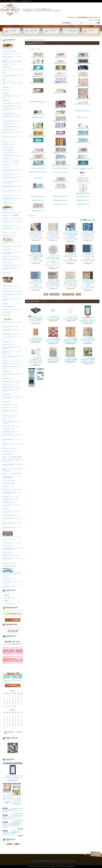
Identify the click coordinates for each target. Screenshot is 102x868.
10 (64, 294)
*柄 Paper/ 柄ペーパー (8, 67)
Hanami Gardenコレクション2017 (38, 157)
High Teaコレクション (61, 186)
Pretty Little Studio (7, 454)
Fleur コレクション (83, 74)
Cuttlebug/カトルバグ (8, 203)
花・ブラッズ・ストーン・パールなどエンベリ (83, 168)
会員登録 (82, 17)
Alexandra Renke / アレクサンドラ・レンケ (12, 117)
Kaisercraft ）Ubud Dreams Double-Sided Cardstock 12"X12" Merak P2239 (36, 278)
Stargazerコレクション (83, 68)
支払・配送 (35, 861)
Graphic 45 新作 (8, 46)
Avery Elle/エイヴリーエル (10, 124)
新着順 (94, 220)
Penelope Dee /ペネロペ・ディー (11, 426)
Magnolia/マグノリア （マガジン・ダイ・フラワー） (12, 353)
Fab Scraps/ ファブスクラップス (11, 257)
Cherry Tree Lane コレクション (61, 163)
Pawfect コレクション (83, 150)
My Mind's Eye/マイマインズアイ (11, 381)
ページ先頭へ (96, 854)
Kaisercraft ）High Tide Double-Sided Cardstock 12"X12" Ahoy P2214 (53, 229)
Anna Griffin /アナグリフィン (10, 114)
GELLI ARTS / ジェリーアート (11, 586)
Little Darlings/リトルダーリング (11, 334)
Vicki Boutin (6, 87)
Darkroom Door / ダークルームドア (12, 212)
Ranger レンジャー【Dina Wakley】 (12, 473)
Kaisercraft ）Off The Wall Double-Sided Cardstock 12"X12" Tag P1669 (88, 229)
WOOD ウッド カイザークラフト (38, 172)
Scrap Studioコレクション (83, 55)
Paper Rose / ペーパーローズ (10, 410)
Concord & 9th (6, 167)
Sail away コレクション (38, 210)
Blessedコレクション (61, 55)
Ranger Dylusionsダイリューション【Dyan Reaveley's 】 (12, 477)
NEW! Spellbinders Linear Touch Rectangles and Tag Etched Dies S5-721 (36, 334)
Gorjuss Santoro (7, 273)
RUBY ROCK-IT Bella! (9, 484)
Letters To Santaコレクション (61, 196)
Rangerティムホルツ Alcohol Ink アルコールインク (12, 461)
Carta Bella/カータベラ (9, 147)
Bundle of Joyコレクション (83, 83)
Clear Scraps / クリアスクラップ (11, 161)
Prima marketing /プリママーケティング (12, 436)
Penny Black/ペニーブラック (10, 416)
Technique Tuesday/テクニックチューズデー (12, 528)
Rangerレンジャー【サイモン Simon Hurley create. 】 (12, 470)
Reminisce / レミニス (8, 487)
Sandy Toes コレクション (83, 163)
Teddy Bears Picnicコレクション (38, 134)
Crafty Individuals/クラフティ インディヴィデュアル (12, 183)
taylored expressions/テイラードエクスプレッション (13, 524)
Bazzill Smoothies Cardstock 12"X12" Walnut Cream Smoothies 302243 (53, 313)
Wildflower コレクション (38, 150)
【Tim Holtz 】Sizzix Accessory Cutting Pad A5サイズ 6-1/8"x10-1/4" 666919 (70, 313)
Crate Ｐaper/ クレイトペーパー (11, 195)
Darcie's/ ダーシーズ (8, 208)
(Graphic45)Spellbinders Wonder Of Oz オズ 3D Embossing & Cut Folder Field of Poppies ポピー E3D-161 (88, 314)
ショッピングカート (90, 31)
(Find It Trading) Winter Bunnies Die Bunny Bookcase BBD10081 (53, 354)
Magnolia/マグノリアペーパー (11, 364)
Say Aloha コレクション (38, 117)
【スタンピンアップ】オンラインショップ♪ (13, 680)
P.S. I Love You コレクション (61, 179)
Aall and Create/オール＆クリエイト (12, 127)
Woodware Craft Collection (9, 566)
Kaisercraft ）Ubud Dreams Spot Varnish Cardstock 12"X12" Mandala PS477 (53, 253)
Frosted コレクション (61, 157)
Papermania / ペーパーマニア (10, 405)
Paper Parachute (7, 402)
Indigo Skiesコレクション (38, 186)
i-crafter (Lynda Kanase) (9, 306)
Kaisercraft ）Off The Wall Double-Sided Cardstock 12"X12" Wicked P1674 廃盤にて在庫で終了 (70, 230)
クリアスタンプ (38, 178)
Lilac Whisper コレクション (38, 196)
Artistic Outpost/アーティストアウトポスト (12, 97)
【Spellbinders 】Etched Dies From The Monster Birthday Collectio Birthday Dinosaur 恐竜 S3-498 (36, 356)
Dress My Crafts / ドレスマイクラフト (13, 247)
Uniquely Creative (7, 553)
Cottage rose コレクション (38, 206)
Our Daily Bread (7, 394)
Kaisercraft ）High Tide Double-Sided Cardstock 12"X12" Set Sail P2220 (36, 229)
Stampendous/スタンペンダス (10, 500)
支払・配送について (31, 31)
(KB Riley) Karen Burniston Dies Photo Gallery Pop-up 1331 (40, 374)
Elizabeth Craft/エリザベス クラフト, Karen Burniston (12, 253)
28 (77, 294)
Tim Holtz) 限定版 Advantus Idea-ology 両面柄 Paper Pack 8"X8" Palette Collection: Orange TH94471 (70, 335)
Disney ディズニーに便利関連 (11, 215)
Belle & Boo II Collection (9, 51)
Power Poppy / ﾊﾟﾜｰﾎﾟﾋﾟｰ (9, 429)
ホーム (12, 31)
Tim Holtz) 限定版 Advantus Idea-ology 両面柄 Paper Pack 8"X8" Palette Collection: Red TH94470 (53, 335)
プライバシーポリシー (62, 861)
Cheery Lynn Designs (8, 150)
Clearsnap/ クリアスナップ (10, 64)
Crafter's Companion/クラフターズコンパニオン (12, 178)
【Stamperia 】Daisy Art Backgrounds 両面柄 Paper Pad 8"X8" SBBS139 (70, 354)
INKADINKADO (7, 312)
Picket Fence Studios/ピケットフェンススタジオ (12, 423)
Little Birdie (6, 93)
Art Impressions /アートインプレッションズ (12, 110)
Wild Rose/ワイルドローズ (10, 563)
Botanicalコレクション (61, 112)
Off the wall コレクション (83, 204)
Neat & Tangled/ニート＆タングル (12, 387)
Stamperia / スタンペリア (9, 502)
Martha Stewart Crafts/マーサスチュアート (12, 375)
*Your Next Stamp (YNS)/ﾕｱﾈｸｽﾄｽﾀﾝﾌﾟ (12, 571)
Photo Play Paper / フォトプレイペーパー (12, 440)
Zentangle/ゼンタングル (9, 579)
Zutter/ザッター (7, 576)
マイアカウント (95, 17)
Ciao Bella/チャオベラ (8, 158)
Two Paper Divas (7, 545)
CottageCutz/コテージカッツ (10, 174)
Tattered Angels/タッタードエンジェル (12, 519)
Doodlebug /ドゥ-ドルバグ (9, 236)
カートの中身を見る (13, 620)
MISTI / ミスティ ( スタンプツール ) (12, 70)
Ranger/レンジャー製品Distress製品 (12, 457)
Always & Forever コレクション (83, 61)
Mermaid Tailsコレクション (38, 68)
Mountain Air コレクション (61, 61)
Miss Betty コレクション (38, 91)
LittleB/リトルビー (7, 341)
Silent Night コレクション (61, 91)
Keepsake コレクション (38, 200)
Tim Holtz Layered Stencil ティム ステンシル (12, 76)
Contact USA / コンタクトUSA (11, 164)
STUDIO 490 (6, 508)
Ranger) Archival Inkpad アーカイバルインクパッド (12, 465)
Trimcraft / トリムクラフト (10, 540)
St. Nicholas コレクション (38, 112)
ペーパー (83, 173)
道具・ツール (6, 80)
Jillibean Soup (6, 315)
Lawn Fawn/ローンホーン (9, 344)
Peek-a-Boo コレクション (83, 179)
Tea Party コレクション (61, 104)
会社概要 (7, 595)
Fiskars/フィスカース (8, 262)
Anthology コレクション (38, 55)
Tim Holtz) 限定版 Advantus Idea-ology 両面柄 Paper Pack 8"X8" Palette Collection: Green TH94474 (88, 355)
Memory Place (6, 90)
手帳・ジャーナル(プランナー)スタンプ (12, 84)
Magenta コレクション (61, 133)
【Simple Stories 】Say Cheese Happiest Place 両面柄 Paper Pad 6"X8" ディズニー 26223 (17, 794)
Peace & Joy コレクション (38, 61)
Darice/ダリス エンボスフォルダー (12, 218)
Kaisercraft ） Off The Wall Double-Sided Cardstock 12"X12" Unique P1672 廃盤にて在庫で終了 (36, 252)
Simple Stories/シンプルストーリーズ (12, 489)
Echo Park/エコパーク (8, 249)
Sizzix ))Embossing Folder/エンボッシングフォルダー (12, 493)
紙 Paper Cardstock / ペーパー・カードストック (12, 58)
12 (70, 294)
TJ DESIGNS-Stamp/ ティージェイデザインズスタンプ (12, 549)
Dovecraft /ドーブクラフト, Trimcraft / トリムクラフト (13, 222)
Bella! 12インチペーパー (9, 141)
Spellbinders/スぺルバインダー (11, 497)
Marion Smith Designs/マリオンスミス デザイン (13, 367)
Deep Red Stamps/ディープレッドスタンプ (13, 229)
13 (73, 294)
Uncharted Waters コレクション (83, 103)
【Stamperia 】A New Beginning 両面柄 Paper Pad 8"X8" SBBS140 (12, 810)
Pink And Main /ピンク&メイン (11, 432)
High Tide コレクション (61, 204)
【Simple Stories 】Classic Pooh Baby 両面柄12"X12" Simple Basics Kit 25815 (12, 833)
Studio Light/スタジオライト (10, 515)
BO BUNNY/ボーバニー (9, 144)
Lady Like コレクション (83, 126)
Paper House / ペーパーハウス (10, 407)
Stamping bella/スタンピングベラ (11, 505)
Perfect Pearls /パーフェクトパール (12, 54)
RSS (9, 844)
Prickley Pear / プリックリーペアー (12, 451)
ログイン (72, 17)
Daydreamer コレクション (61, 200)
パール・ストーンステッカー (61, 172)
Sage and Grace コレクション (83, 189)
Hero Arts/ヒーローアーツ (9, 289)
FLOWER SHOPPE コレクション (38, 102)
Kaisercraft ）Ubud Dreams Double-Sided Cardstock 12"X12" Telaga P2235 (88, 252)
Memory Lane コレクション (38, 81)
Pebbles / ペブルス (7, 419)
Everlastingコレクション (38, 74)
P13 (4, 413)
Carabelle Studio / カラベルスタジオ (12, 156)
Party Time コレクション (83, 200)
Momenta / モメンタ (8, 378)
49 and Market (6, 101)
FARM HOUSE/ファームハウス (11, 260)
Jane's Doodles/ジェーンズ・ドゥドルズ (12, 321)
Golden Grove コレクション (83, 196)
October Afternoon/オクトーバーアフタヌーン (12, 391)
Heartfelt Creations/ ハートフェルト (12, 281)
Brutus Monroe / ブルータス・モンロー (12, 138)
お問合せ (71, 31)
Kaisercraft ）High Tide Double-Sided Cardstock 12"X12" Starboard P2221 (53, 278)
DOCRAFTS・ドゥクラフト (10, 233)
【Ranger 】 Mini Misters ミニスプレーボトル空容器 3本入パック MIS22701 (32, 377)
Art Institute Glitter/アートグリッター (12, 106)
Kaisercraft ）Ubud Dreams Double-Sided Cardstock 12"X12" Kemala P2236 (70, 252)
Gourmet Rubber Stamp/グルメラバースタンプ (12, 269)
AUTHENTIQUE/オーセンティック (12, 121)
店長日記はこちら (13, 689)
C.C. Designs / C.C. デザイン (10, 153)
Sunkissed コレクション (38, 126)
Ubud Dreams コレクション (83, 140)
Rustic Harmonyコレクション (61, 119)
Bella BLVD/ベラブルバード (10, 129)
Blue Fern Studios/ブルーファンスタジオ (13, 133)
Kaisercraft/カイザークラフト (10, 327)
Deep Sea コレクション (38, 140)
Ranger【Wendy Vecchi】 (9, 481)
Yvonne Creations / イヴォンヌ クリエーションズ (12, 583)
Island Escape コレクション (61, 150)
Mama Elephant (6, 371)
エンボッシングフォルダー (38, 168)
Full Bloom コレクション (61, 74)
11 (67, 294)
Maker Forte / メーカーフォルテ (11, 361)
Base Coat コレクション (61, 142)
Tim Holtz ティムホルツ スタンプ (12, 534)
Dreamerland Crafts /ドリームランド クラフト (12, 241)
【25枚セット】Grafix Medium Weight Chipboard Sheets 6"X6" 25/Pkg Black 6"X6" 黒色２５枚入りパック (36, 314)
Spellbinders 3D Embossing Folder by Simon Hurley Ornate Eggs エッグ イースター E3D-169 (13, 772)
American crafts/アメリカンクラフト (12, 103)
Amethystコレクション (61, 125)
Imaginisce (5, 304)
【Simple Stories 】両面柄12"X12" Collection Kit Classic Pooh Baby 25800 (12, 817)
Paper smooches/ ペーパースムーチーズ (12, 398)
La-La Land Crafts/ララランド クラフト (12, 338)
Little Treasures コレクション (83, 94)
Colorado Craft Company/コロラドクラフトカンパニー (13, 171)
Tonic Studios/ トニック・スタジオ (12, 543)
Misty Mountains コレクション (61, 81)
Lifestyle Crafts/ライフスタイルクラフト (12, 330)
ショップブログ (51, 31)
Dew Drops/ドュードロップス (10, 226)
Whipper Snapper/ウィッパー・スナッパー (13, 559)
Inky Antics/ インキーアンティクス (12, 309)
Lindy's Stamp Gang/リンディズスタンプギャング (13, 348)
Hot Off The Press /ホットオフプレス (12, 292)
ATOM (16, 844)
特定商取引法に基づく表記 (47, 861)
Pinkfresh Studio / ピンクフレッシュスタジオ (13, 445)
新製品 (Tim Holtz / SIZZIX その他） (12, 61)
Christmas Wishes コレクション (83, 157)
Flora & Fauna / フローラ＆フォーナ (12, 265)
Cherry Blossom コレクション (83, 111)
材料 (4, 73)
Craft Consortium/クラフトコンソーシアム (13, 187)
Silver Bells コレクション (83, 133)
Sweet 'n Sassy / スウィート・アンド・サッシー (12, 512)
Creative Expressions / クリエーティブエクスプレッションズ (12, 199)
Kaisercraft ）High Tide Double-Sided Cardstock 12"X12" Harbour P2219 (70, 278)
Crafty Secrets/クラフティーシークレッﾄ (12, 192)
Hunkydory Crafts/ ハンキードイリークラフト (12, 300)
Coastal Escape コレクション (38, 163)
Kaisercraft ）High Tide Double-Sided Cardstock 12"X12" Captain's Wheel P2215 (88, 278)
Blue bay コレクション (83, 117)
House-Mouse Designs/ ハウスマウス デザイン (12, 295)
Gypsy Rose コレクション (61, 68)
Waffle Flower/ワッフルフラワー (11, 556)
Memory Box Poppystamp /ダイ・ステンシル (12, 357)
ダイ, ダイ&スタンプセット (61, 168)
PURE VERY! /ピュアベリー (10, 448)
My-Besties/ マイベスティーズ (11, 384)
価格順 (89, 220)
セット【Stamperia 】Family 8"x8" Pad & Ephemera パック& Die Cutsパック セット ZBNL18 (88, 335)
